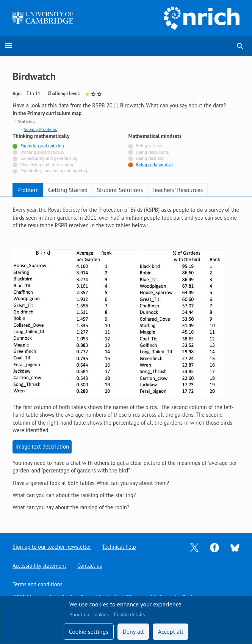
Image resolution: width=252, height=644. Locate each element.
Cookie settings (89, 631)
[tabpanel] (126, 359)
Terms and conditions (38, 584)
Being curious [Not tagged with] (149, 146)
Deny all (133, 631)
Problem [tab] (28, 190)
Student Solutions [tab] (120, 190)
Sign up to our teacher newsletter (52, 546)
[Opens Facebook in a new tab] (214, 547)
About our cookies (89, 614)
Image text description (42, 446)
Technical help (121, 546)
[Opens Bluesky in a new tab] (235, 547)
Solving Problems (40, 129)
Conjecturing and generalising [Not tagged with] (49, 158)
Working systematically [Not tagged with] (42, 152)
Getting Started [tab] (68, 190)
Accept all (171, 631)
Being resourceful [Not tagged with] (153, 152)
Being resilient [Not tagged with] (150, 158)
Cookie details (129, 614)
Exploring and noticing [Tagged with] (42, 146)
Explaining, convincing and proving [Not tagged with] (54, 171)
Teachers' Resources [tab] (178, 190)
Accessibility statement (40, 565)
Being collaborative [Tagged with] (154, 165)
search (240, 46)
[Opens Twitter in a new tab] (194, 547)
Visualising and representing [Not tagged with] (48, 165)
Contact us (91, 565)
